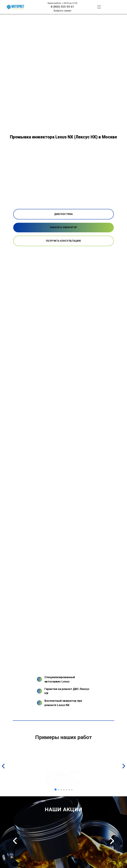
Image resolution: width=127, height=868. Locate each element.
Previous (15, 841)
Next (112, 841)
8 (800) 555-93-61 (63, 7)
